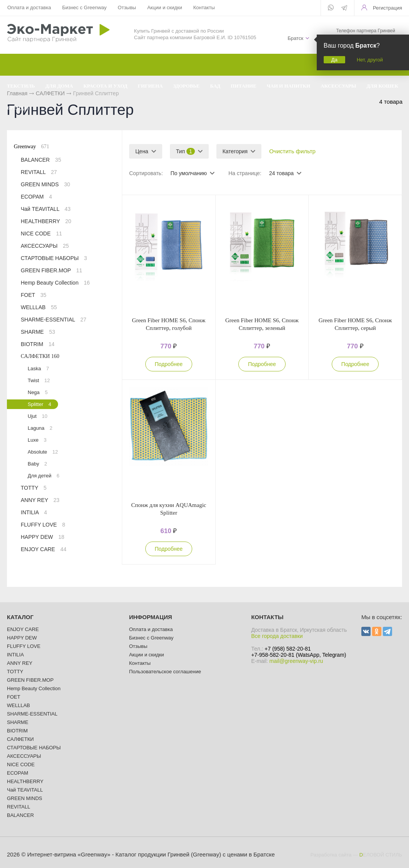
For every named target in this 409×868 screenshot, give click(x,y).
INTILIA (34, 512)
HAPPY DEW (42, 537)
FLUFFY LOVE (43, 525)
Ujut (37, 416)
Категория (235, 151)
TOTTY (34, 488)
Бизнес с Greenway (85, 7)
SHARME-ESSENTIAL (54, 320)
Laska (38, 369)
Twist (39, 380)
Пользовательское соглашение (165, 672)
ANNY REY (40, 500)
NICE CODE (41, 234)
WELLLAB (39, 307)
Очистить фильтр (292, 151)
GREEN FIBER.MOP (52, 270)
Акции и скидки (165, 7)
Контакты (204, 7)
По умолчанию (189, 173)
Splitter (39, 404)
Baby (37, 464)
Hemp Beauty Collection (55, 283)
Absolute (43, 452)
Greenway (32, 147)
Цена (142, 151)
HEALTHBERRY (46, 221)
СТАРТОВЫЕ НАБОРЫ (54, 258)
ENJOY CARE (44, 549)
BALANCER (41, 160)
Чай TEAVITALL (46, 209)
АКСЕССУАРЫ (45, 246)
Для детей (44, 476)
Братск (295, 38)
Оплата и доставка (29, 7)
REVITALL (39, 172)
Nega (38, 392)
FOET (34, 295)
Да (334, 60)
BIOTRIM (38, 344)
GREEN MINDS (45, 184)
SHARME (38, 332)
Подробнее (169, 364)
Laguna (40, 428)
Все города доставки (277, 636)
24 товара (281, 173)
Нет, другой (370, 60)
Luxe (37, 440)
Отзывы (127, 7)
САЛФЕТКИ (40, 356)
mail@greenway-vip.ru (296, 661)
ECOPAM (36, 197)
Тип (185, 151)
